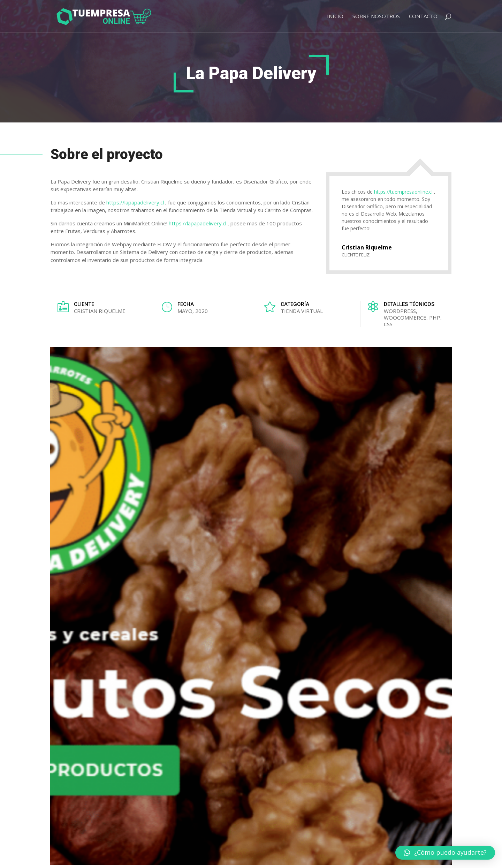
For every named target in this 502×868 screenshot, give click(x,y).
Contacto (423, 17)
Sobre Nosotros (376, 17)
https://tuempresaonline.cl (403, 192)
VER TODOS (423, 550)
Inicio (335, 17)
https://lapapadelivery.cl (135, 202)
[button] (445, 853)
